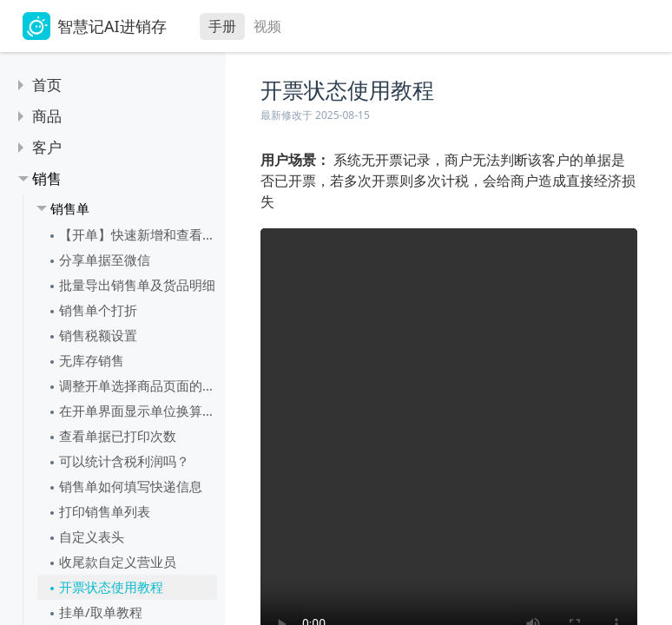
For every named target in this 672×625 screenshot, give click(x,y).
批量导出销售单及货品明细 (137, 285)
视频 (267, 26)
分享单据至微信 (105, 260)
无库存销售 (92, 360)
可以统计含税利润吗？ (124, 461)
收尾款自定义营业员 (118, 562)
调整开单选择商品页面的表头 (138, 385)
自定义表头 (92, 536)
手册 (222, 26)
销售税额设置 (98, 335)
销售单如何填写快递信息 (131, 486)
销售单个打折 (98, 310)
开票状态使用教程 (111, 587)
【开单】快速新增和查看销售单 (138, 234)
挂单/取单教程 (101, 612)
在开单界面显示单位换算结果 (138, 411)
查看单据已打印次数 (118, 436)
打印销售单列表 (105, 511)
